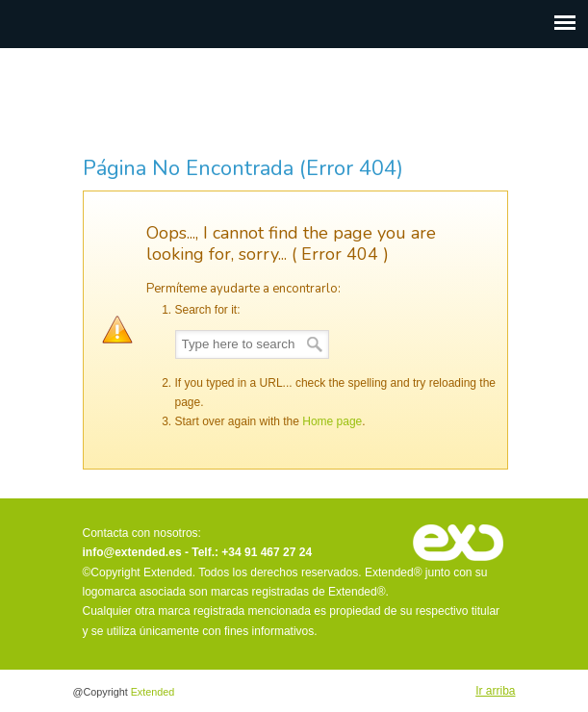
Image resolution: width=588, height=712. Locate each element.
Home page (332, 421)
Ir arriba (495, 691)
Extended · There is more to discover (294, 101)
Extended (153, 692)
